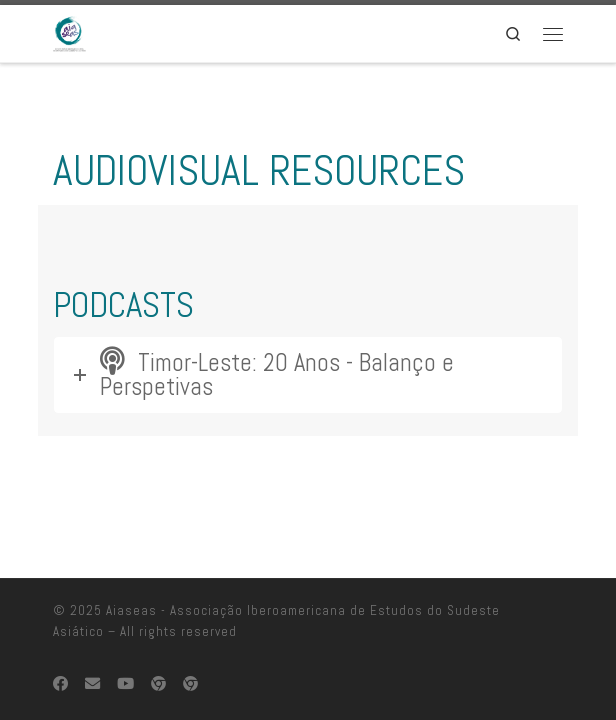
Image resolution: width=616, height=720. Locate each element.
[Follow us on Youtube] (125, 646)
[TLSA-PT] (190, 646)
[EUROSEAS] (158, 646)
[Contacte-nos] (92, 646)
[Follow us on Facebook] (60, 646)
